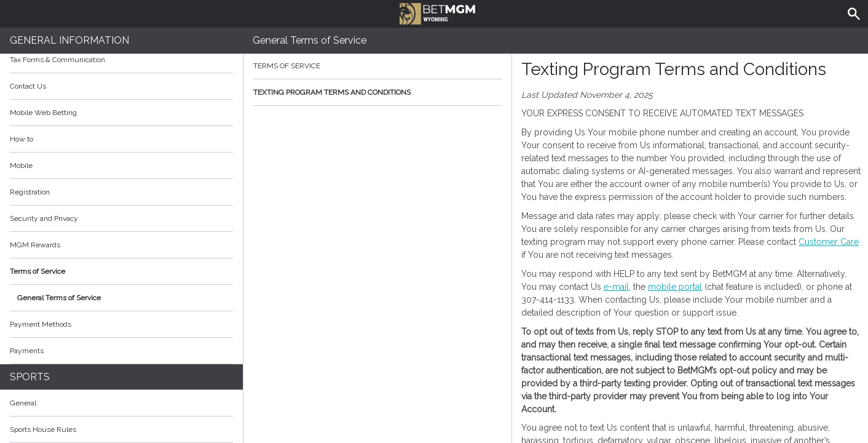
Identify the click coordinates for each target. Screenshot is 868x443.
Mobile (21, 166)
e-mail (616, 287)
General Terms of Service (59, 298)
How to (121, 139)
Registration (30, 192)
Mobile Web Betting (43, 113)
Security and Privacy (44, 218)
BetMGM (437, 12)
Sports (30, 377)
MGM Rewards (35, 245)
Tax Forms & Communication (121, 60)
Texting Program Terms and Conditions (377, 92)
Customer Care (829, 242)
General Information (69, 40)
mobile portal (675, 287)
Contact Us (28, 86)
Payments (121, 351)
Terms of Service (121, 271)
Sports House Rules (43, 429)
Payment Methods (121, 324)
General (23, 403)
